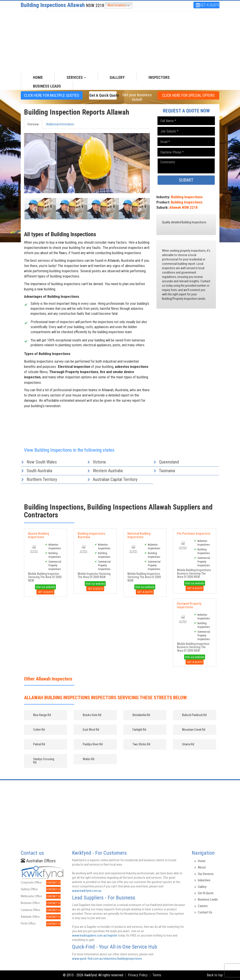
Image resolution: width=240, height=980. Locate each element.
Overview (33, 124)
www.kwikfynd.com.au (87, 891)
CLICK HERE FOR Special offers (188, 95)
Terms (157, 975)
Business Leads (47, 86)
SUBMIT (186, 180)
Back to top (215, 975)
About (202, 867)
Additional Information (60, 124)
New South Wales (42, 462)
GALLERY (117, 77)
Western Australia (108, 471)
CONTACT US (54, 883)
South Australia (39, 471)
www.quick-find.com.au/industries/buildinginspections (107, 959)
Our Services (206, 874)
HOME (38, 77)
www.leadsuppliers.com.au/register (95, 935)
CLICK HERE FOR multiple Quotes (52, 95)
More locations (119, 5)
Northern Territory (42, 479)
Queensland (169, 462)
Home (202, 861)
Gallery (202, 887)
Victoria (99, 462)
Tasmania (167, 471)
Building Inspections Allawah (62, 5)
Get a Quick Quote (103, 95)
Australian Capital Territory (115, 479)
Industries (204, 880)
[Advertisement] (120, 42)
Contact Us (205, 912)
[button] (33, 208)
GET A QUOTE (208, 5)
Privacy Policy (138, 975)
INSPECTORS (159, 77)
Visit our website (45, 587)
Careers (203, 906)
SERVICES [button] (76, 77)
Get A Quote (45, 592)
